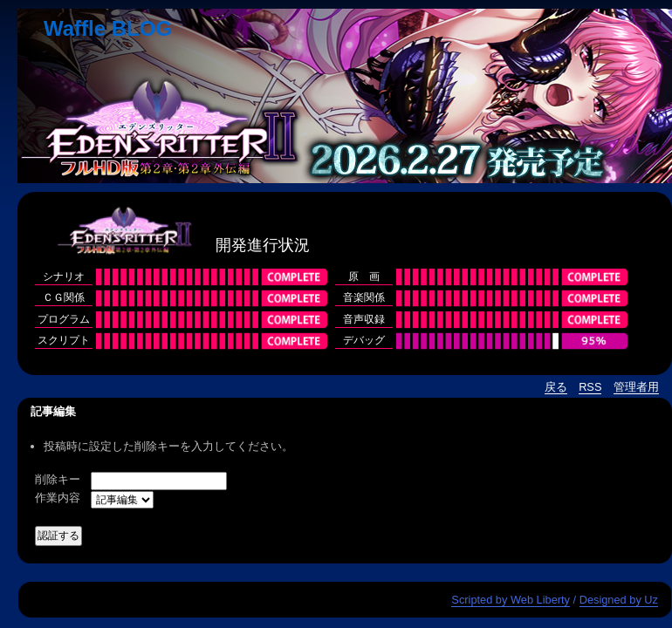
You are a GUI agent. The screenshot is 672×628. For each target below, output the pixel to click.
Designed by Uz (619, 600)
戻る (556, 387)
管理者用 (636, 387)
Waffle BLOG (108, 28)
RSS (590, 387)
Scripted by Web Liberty (511, 600)
